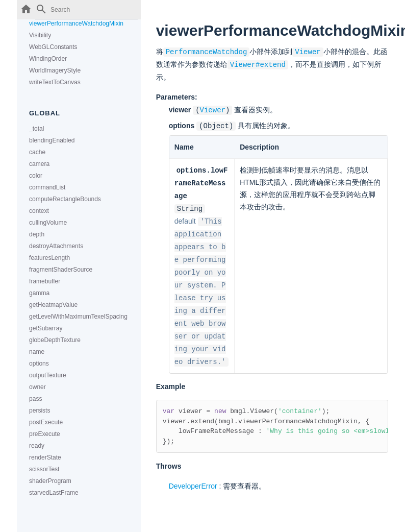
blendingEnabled (52, 140)
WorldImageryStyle (55, 70)
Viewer (213, 108)
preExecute (45, 434)
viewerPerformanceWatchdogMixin (76, 23)
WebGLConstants (53, 47)
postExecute (46, 422)
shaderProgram (50, 481)
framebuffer (45, 281)
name (37, 352)
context (39, 211)
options (39, 364)
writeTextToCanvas (55, 82)
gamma (39, 293)
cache (37, 152)
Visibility (40, 35)
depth (37, 234)
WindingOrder (48, 59)
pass (35, 399)
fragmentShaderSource (61, 270)
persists (40, 410)
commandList (47, 187)
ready (37, 446)
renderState (45, 457)
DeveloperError (193, 476)
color (36, 176)
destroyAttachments (56, 246)
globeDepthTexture (55, 340)
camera (39, 164)
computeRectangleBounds (65, 199)
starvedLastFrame (54, 493)
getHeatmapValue (53, 305)
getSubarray (46, 328)
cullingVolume (48, 223)
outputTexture (48, 375)
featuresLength (49, 258)
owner (37, 387)
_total (36, 129)
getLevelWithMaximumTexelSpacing (78, 317)
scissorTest (44, 469)
